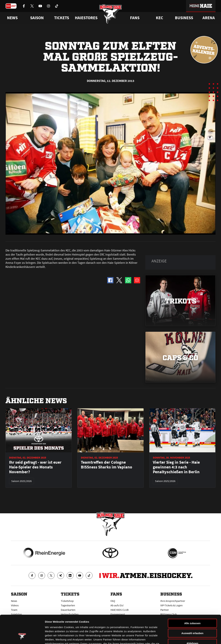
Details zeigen (182, 637)
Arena (209, 18)
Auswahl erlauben (192, 609)
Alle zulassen (192, 599)
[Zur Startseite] (111, 14)
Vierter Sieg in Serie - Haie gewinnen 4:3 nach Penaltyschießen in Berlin (176, 467)
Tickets (62, 18)
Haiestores (86, 18)
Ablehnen (192, 619)
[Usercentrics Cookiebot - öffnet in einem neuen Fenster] (22, 637)
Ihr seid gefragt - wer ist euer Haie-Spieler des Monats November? (35, 467)
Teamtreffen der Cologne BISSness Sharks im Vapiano (106, 465)
